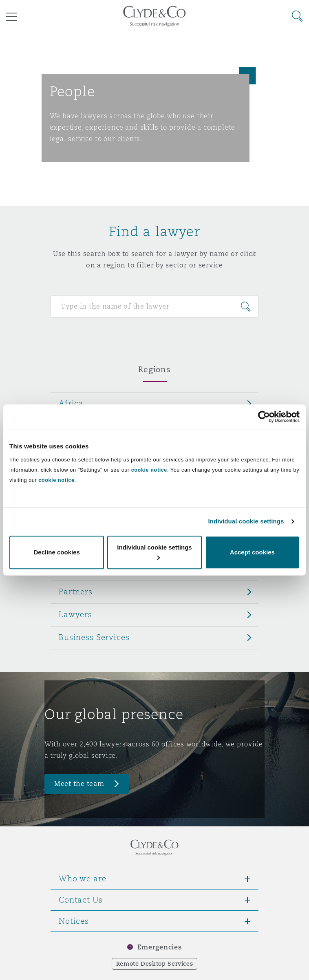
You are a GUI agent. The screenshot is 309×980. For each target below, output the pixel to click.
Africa (71, 403)
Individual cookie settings (246, 521)
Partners (76, 592)
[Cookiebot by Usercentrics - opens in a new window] (264, 417)
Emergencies (159, 947)
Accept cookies (252, 552)
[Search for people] (154, 307)
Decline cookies (56, 552)
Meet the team (79, 784)
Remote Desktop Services (155, 964)
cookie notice (149, 470)
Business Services (94, 637)
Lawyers (75, 614)
